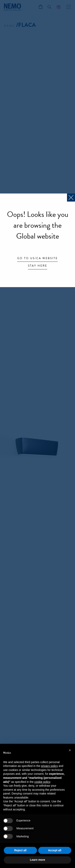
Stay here (38, 266)
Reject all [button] (20, 850)
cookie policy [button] (42, 782)
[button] (70, 750)
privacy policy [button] (49, 766)
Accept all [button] (55, 850)
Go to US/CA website (37, 259)
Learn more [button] (37, 860)
